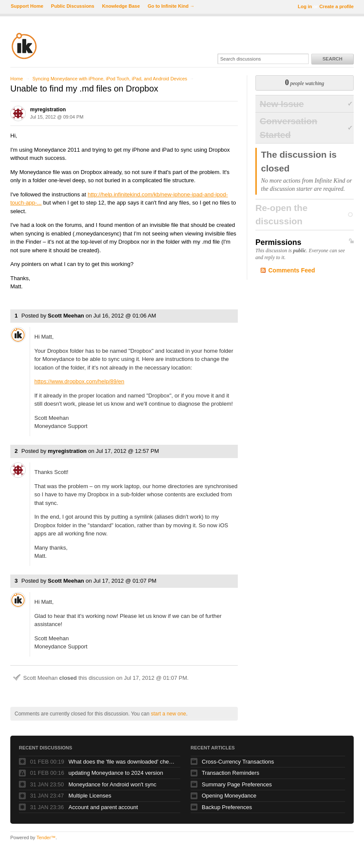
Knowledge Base (121, 6)
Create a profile (337, 6)
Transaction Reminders (231, 773)
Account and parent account (103, 807)
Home (17, 79)
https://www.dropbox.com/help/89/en (79, 381)
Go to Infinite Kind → (171, 6)
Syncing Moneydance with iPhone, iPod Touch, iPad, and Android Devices (110, 79)
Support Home (27, 6)
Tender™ (46, 837)
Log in (305, 6)
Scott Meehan (66, 316)
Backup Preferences (227, 807)
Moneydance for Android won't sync (113, 784)
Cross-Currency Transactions (238, 762)
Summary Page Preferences (237, 784)
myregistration (48, 110)
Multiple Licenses (90, 796)
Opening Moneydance (229, 796)
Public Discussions (73, 6)
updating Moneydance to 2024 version (116, 773)
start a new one (168, 714)
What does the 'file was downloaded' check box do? (122, 762)
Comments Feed (292, 270)
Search (332, 59)
